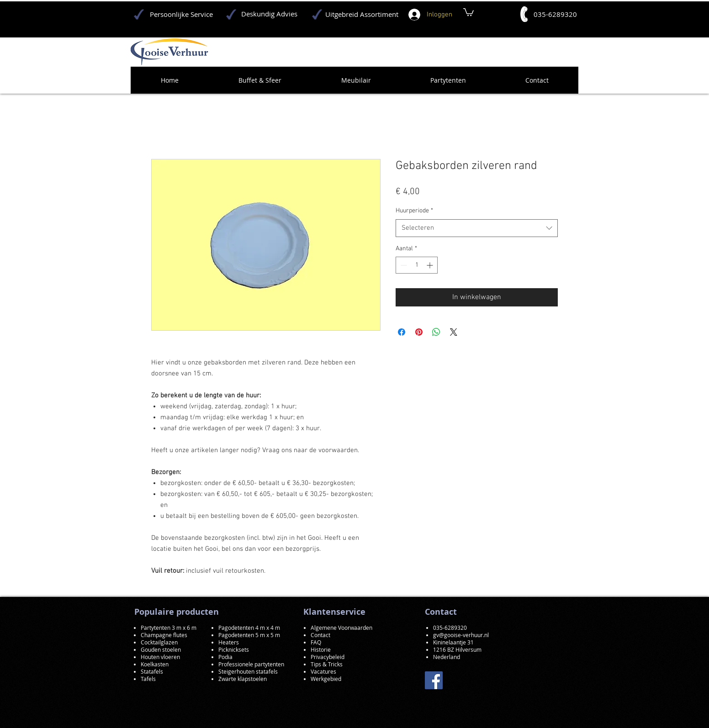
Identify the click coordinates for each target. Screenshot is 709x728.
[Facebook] (434, 680)
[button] (468, 12)
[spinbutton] (417, 265)
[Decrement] (403, 265)
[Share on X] (454, 332)
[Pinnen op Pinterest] (419, 332)
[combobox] (477, 228)
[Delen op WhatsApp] (436, 332)
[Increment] (431, 265)
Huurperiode (414, 211)
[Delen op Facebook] (402, 332)
